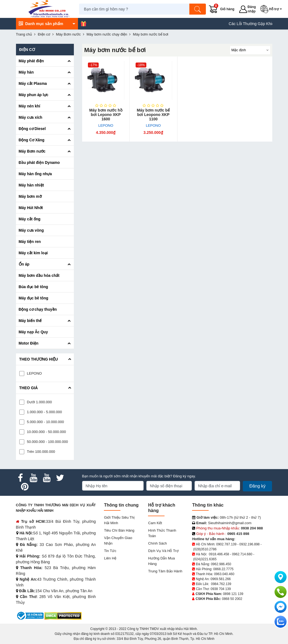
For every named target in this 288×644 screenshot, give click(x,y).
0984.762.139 (221, 584)
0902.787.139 (226, 544)
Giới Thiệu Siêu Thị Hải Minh (119, 520)
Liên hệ (110, 558)
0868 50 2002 (232, 599)
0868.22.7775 (223, 569)
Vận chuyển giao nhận (118, 541)
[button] (273, 9)
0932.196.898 (250, 544)
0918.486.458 (219, 554)
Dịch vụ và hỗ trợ (163, 551)
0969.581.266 (221, 579)
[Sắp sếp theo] (250, 50)
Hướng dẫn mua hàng (161, 561)
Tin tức (110, 551)
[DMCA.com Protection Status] (63, 615)
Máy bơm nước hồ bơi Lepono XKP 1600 (106, 115)
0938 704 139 (221, 589)
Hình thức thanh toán (162, 533)
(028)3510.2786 (205, 549)
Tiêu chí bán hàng (119, 530)
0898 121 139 (233, 594)
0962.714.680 (242, 554)
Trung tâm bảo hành (165, 571)
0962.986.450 (221, 564)
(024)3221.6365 (205, 559)
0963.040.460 (224, 574)
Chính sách (157, 543)
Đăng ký (258, 486)
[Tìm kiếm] (198, 9)
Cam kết (155, 523)
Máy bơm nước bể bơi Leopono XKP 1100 (153, 115)
